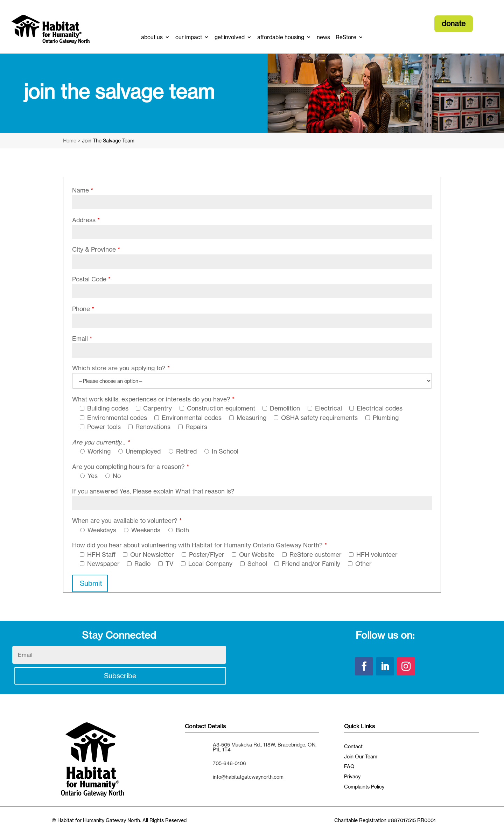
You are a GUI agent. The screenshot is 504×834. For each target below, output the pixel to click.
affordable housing (281, 37)
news (323, 37)
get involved (230, 37)
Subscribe (120, 676)
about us (152, 37)
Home (70, 141)
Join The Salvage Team (108, 141)
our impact (189, 37)
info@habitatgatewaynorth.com (248, 777)
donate (454, 23)
